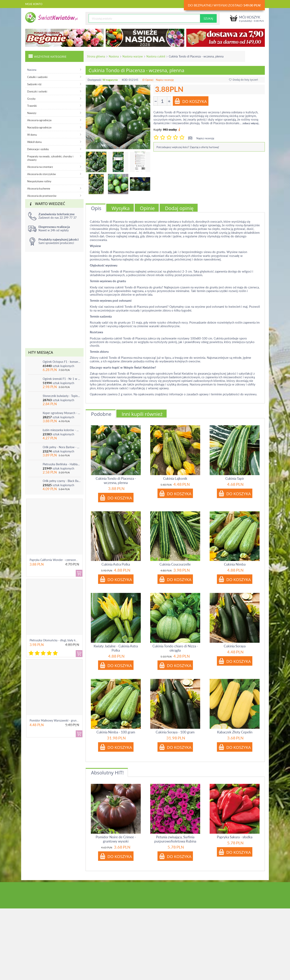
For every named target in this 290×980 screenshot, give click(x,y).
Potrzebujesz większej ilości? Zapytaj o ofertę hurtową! (188, 147)
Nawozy (32, 113)
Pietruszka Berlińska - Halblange (62, 464)
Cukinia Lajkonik (175, 478)
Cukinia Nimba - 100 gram (116, 732)
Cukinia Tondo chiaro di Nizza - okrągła (175, 648)
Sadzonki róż (34, 84)
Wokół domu (34, 142)
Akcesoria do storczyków (41, 174)
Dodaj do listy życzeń (243, 80)
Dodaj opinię (179, 208)
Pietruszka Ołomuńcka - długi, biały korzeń (56, 640)
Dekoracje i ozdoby (38, 149)
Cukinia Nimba (235, 564)
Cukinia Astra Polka (116, 564)
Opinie (147, 208)
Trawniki (32, 106)
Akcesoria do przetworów (42, 196)
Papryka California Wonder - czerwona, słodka (58, 560)
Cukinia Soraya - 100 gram (175, 732)
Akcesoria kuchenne (39, 189)
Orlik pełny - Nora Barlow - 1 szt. (62, 447)
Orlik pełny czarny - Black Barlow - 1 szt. (62, 481)
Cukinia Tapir (235, 478)
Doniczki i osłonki (37, 91)
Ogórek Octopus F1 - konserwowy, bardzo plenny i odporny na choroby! (62, 362)
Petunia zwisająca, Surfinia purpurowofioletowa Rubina (175, 839)
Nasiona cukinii (156, 56)
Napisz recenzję (165, 80)
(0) (190, 138)
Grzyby (31, 99)
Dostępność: (95, 80)
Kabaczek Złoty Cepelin (235, 732)
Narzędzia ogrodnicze (39, 127)
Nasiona (114, 56)
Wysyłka (121, 208)
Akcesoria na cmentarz (40, 167)
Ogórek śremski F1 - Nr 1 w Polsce (62, 379)
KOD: (125, 80)
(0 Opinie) (148, 80)
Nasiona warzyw (133, 56)
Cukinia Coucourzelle (175, 564)
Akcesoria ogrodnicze (39, 120)
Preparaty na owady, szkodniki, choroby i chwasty (50, 158)
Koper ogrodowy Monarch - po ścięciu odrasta (62, 413)
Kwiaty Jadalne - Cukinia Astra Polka (116, 648)
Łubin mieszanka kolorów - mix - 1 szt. (62, 430)
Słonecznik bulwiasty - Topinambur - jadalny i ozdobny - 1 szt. (62, 396)
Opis (96, 208)
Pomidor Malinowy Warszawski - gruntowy (56, 720)
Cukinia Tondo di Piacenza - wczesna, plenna (116, 481)
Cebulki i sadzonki (37, 77)
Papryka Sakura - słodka (235, 837)
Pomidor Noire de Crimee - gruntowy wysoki (116, 839)
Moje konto (34, 4)
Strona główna (96, 56)
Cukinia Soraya (235, 646)
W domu (32, 135)
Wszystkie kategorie (47, 56)
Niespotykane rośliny (39, 181)
